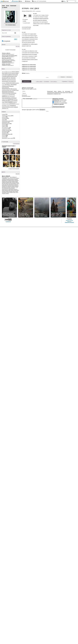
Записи (3, 6)
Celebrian (16, 180)
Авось (35, 1)
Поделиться (69, 77)
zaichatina (6, 188)
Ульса (17, 192)
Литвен (4, 191)
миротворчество (7, 89)
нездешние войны (6, 90)
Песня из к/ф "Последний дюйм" (10, 56)
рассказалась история (9, 98)
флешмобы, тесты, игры (7, 138)
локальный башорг (8, 86)
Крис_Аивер (11, 190)
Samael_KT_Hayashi (6, 187)
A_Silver (17, 178)
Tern (3, 188)
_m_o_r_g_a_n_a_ (11, 178)
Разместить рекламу (69, 222)
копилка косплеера (6, 134)
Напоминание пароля (26, 96)
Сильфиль (4, 192)
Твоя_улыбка (10, 192)
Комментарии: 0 (11, 54)
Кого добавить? (13, 177)
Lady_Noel (4, 185)
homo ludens (15, 72)
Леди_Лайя (16, 190)
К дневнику (46, 81)
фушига (17, 104)
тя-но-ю (4, 136)
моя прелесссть (5, 128)
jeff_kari (4, 184)
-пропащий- (5, 178)
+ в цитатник (38, 11)
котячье (4, 137)
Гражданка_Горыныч (13, 189)
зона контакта (11, 83)
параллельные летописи (9, 93)
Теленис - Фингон (6, 53)
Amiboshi (4, 179)
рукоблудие (11, 99)
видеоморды (5, 122)
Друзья (8, 6)
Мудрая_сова (12, 191)
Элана (7, 193)
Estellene (4, 183)
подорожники (5, 129)
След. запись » (54, 81)
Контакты (69, 221)
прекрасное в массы (6, 116)
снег (11, 101)
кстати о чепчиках (11, 84)
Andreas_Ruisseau (10, 179)
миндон (4, 125)
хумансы (13, 105)
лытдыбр (4, 118)
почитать (12, 95)
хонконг (8, 106)
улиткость (12, 104)
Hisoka (14, 183)
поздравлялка (5, 95)
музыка (15, 89)
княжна (3, 85)
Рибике (17, 191)
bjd (6, 72)
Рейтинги (28, 1)
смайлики (35, 99)
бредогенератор (6, 124)
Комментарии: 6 (11, 57)
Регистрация (16, 1)
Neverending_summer (7, 186)
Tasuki (17, 187)
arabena (16, 179)
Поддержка (62, 1)
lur (14, 185)
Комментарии (13, 6)
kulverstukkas (13, 184)
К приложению (16, 144)
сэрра (3, 102)
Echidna (13, 182)
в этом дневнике (7, 41)
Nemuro (16, 185)
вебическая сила (12, 76)
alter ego (4, 72)
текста (3, 120)
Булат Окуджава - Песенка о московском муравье (9, 61)
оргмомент (11, 92)
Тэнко (14, 192)
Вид (64, 2)
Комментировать (27, 81)
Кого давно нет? (6, 177)
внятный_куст (5, 189)
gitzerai (8, 183)
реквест (4, 126)
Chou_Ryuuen (8, 182)
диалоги (13, 81)
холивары (4, 106)
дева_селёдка (5, 190)
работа (4, 96)
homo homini (9, 72)
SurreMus (13, 187)
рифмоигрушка (5, 100)
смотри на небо (6, 101)
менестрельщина (5, 87)
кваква (17, 83)
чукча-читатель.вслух (8, 107)
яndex (7, 108)
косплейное (5, 132)
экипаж (4, 108)
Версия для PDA (69, 220)
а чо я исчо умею (13, 73)
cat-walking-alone (11, 180)
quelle (13, 186)
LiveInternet (5, 1)
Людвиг (7, 191)
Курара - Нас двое (6, 64)
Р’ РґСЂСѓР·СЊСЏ (11, 25)
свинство (16, 100)
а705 (3, 75)
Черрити (4, 193)
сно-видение (15, 101)
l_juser (18, 184)
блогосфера (8, 75)
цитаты (4, 117)
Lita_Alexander (10, 185)
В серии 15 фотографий (14, 169)
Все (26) (18, 46)
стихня (3, 114)
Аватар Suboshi (10, 17)
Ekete (16, 182)
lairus (3, 73)
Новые (71, 81)
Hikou (11, 183)
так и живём (9, 102)
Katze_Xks (8, 184)
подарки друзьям (6, 130)
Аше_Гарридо (12, 188)
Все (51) (18, 174)
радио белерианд (11, 97)
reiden (6, 73)
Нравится (63, 77)
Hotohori (17, 183)
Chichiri (4, 182)
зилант (4, 83)
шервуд (16, 107)
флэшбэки (4, 133)
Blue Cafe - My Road (7, 58)
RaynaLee (16, 186)
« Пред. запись (39, 81)
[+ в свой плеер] (26, 23)
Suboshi (3, 7)
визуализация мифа (6, 121)
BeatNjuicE (4, 180)
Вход (21, 1)
